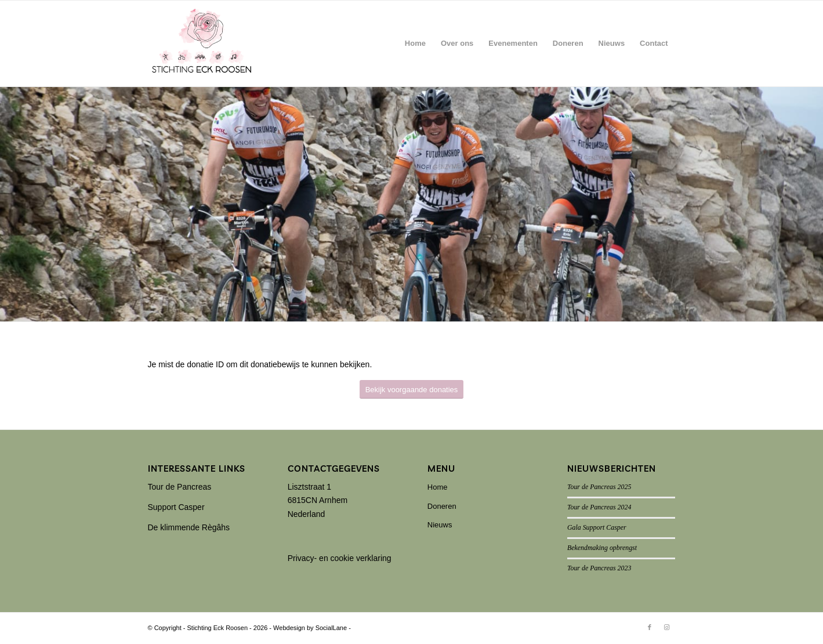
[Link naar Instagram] (667, 627)
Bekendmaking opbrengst (602, 548)
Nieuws (440, 525)
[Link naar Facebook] (650, 627)
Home (438, 487)
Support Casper (176, 507)
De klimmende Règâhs (189, 527)
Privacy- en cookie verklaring (340, 558)
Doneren (442, 506)
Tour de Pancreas (180, 487)
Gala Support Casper (597, 527)
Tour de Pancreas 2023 (599, 568)
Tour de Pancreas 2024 (599, 507)
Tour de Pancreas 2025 (599, 487)
